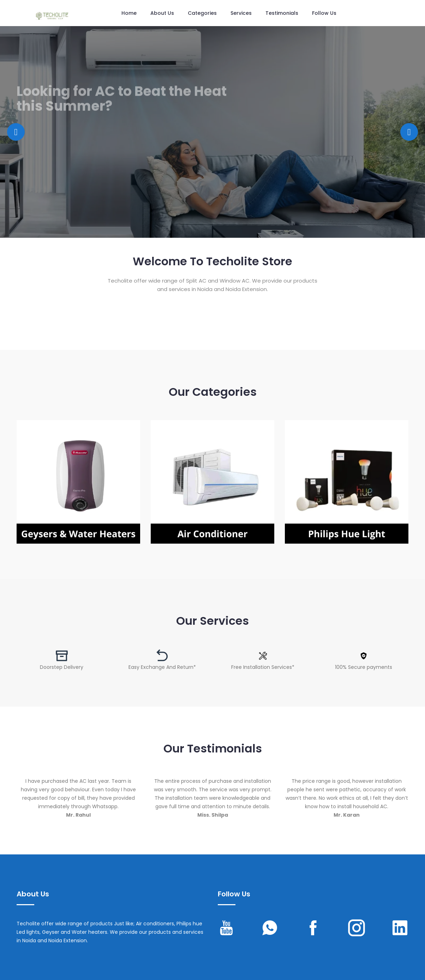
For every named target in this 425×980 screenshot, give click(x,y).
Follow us (324, 13)
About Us (162, 13)
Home (129, 13)
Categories (202, 13)
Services (241, 13)
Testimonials (282, 13)
